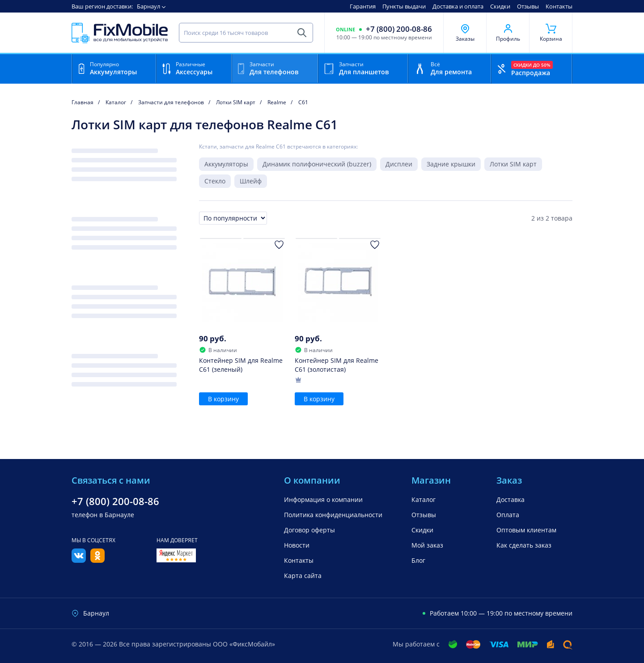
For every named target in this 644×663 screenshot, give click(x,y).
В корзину (223, 399)
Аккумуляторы (226, 164)
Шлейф (251, 181)
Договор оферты (309, 530)
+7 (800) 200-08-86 (399, 29)
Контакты (559, 6)
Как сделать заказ (524, 545)
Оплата (508, 515)
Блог (418, 560)
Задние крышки (451, 164)
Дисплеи (399, 164)
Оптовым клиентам (526, 530)
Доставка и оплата (458, 6)
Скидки (500, 6)
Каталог (424, 499)
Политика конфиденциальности (333, 515)
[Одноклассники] (97, 560)
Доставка (511, 499)
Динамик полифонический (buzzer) (317, 164)
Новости (297, 545)
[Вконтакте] (79, 560)
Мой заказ (427, 545)
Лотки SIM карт (513, 164)
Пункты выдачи (404, 6)
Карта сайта (303, 576)
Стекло (215, 181)
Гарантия (363, 6)
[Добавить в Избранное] (279, 245)
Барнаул (148, 6)
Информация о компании (323, 499)
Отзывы (528, 6)
